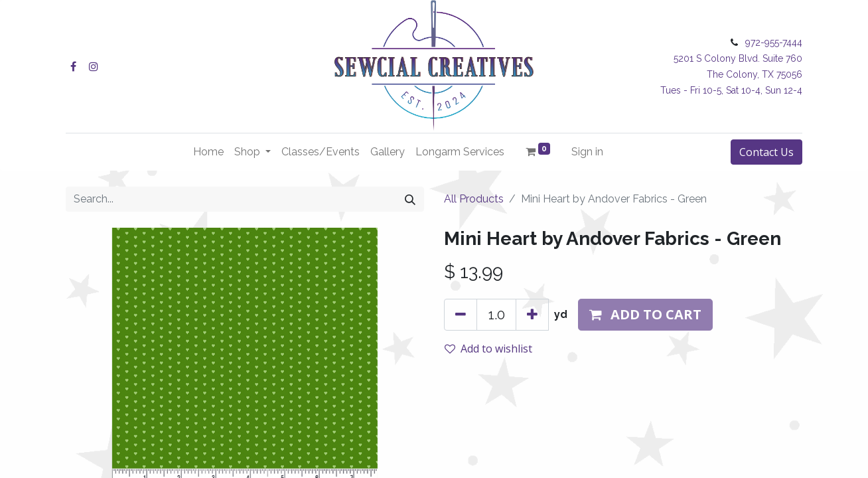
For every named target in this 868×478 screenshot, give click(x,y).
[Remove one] (461, 315)
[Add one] (532, 315)
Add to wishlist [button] (488, 349)
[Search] (410, 199)
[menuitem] (208, 152)
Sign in (587, 152)
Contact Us (766, 152)
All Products (474, 199)
